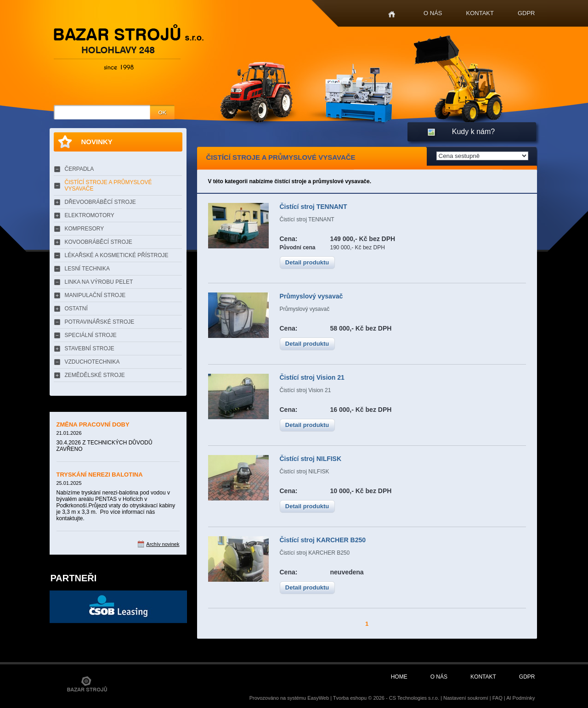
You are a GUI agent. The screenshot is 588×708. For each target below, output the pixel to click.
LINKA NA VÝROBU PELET (99, 282)
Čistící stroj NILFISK (311, 459)
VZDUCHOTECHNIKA (92, 362)
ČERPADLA (79, 169)
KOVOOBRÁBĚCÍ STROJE (99, 242)
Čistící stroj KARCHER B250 (323, 540)
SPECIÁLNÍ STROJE (91, 335)
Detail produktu (307, 262)
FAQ (498, 698)
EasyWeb (318, 698)
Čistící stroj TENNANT (314, 207)
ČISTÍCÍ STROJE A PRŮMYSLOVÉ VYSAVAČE (108, 185)
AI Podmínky (520, 698)
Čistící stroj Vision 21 (312, 377)
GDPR (526, 13)
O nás (433, 13)
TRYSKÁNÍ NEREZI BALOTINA (100, 475)
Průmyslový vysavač (311, 296)
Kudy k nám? (473, 132)
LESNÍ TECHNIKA (87, 269)
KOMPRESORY (85, 229)
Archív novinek (163, 544)
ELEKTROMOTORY (90, 215)
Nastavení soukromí (466, 698)
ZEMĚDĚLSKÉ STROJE (95, 375)
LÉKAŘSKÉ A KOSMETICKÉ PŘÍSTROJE (117, 255)
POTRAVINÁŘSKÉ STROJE (100, 322)
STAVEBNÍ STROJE (90, 348)
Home (392, 14)
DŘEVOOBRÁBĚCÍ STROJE (100, 202)
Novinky (97, 142)
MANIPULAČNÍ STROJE (95, 295)
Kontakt (480, 13)
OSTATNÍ (76, 309)
